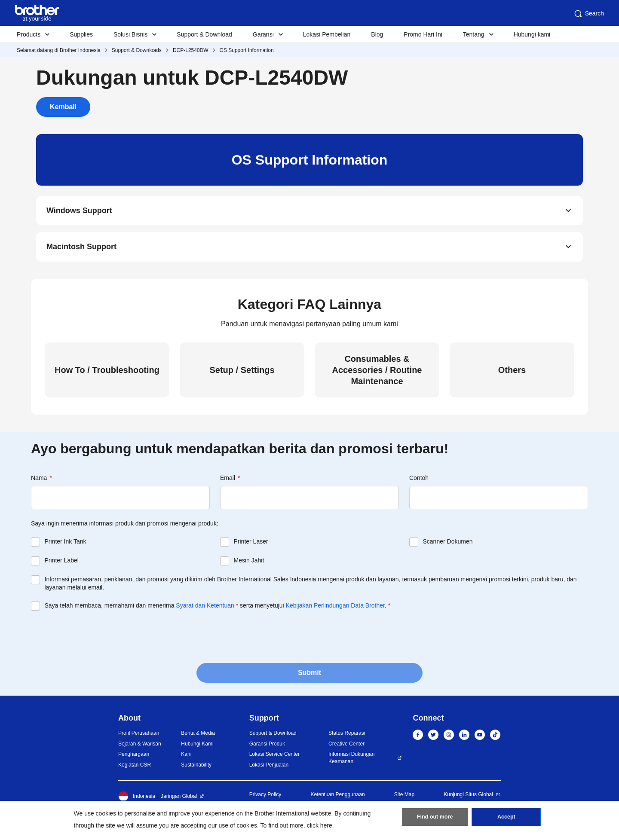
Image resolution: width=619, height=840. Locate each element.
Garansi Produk (267, 747)
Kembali (63, 107)
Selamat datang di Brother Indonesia (59, 50)
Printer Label (62, 563)
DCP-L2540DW (191, 50)
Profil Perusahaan (139, 736)
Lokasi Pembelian (327, 34)
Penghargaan (134, 757)
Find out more (435, 819)
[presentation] (96, 639)
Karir (186, 757)
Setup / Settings (242, 373)
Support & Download (204, 34)
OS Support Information (247, 50)
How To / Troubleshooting (107, 373)
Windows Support (79, 211)
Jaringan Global (179, 799)
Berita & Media (198, 736)
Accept (506, 819)
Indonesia (137, 799)
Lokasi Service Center (274, 757)
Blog (377, 34)
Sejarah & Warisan (140, 747)
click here (320, 825)
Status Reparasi (347, 736)
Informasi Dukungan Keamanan (351, 761)
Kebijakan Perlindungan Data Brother (335, 608)
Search (588, 14)
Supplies (81, 34)
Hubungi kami (532, 34)
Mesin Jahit (249, 563)
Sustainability (196, 768)
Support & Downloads (137, 50)
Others (512, 373)
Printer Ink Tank (66, 544)
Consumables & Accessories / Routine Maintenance (377, 373)
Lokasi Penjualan (269, 768)
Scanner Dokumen (448, 544)
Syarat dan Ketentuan (205, 608)
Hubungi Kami (197, 747)
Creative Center (346, 747)
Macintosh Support (81, 249)
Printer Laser (251, 544)
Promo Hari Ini (423, 34)
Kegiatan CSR (135, 768)
